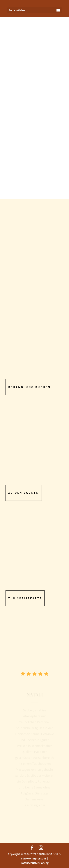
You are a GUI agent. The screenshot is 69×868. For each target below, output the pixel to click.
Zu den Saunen (24, 493)
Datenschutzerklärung (34, 863)
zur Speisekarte (25, 598)
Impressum (39, 858)
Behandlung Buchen (29, 387)
